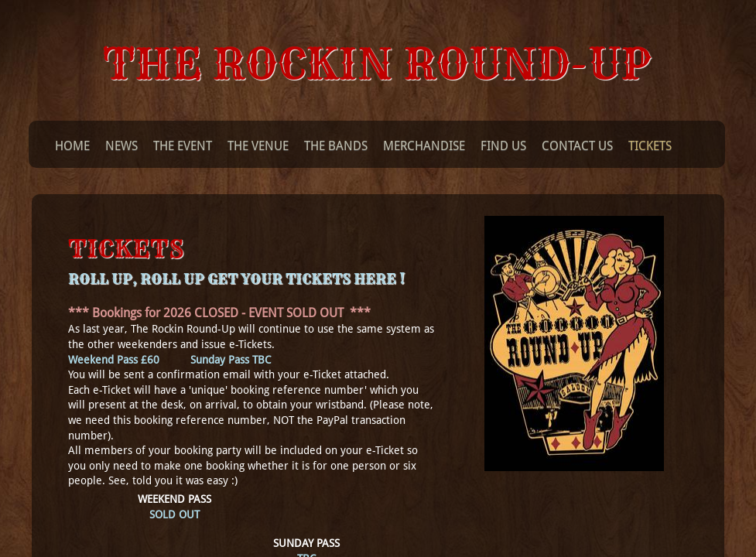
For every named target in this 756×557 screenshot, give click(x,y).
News (121, 146)
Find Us (503, 146)
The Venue (258, 146)
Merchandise (424, 146)
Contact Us (577, 146)
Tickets (650, 146)
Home (72, 146)
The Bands (336, 146)
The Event (183, 146)
